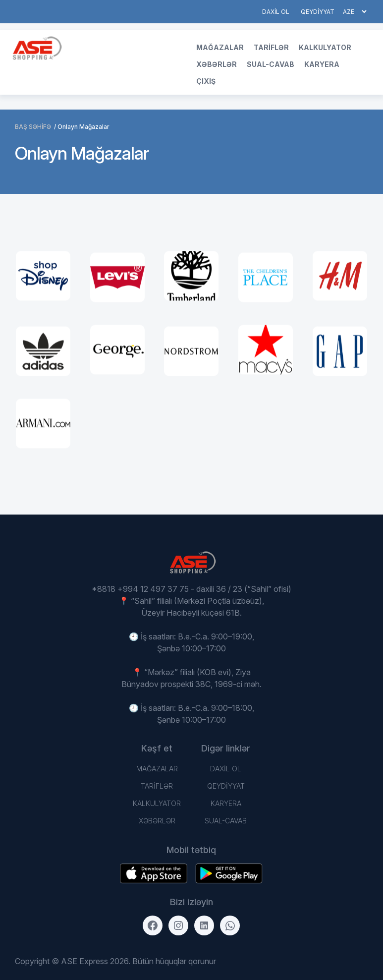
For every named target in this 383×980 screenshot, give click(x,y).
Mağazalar (220, 47)
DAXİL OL (276, 12)
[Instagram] (178, 925)
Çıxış (206, 81)
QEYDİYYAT (318, 12)
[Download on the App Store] (229, 873)
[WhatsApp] (230, 925)
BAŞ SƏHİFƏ (33, 127)
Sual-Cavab (271, 64)
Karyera (322, 64)
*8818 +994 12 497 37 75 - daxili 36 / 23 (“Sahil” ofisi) (191, 589)
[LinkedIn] (204, 925)
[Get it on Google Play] (154, 873)
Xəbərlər (217, 64)
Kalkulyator (325, 47)
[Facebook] (153, 925)
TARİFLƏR (271, 47)
